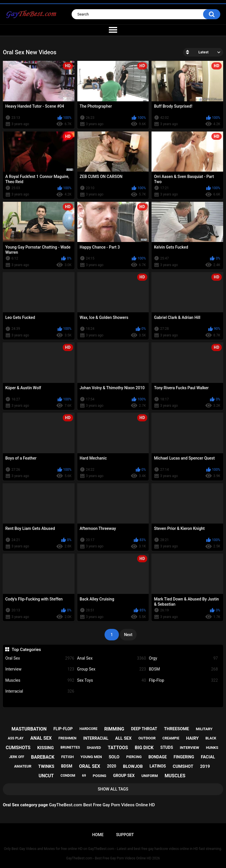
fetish (68, 757)
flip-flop (63, 729)
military (204, 729)
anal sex (41, 738)
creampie (171, 738)
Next (128, 635)
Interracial (40, 691)
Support (125, 835)
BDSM (183, 669)
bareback (43, 757)
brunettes (70, 747)
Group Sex (112, 669)
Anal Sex (112, 658)
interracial (96, 738)
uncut (46, 776)
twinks (46, 766)
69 (84, 776)
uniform (150, 776)
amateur (23, 766)
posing (100, 776)
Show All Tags (113, 789)
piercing (134, 757)
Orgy (183, 658)
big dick (144, 748)
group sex (124, 776)
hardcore (89, 729)
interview (189, 748)
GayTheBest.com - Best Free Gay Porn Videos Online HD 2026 (113, 858)
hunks (212, 748)
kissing (46, 748)
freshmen (67, 738)
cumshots (18, 748)
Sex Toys (112, 680)
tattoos (118, 748)
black (211, 738)
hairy (192, 738)
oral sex (90, 766)
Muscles (40, 680)
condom (68, 776)
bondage (158, 757)
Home (98, 835)
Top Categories (26, 650)
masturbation (29, 729)
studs (167, 747)
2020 (111, 766)
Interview (40, 669)
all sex (123, 738)
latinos (158, 766)
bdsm (67, 766)
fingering (184, 757)
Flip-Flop (183, 680)
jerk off (16, 757)
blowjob (133, 766)
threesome (177, 729)
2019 (205, 766)
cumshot (183, 766)
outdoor (147, 738)
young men (91, 757)
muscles (175, 776)
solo (114, 757)
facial (208, 757)
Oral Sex (40, 658)
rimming (114, 729)
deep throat (144, 729)
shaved (94, 748)
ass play (16, 738)
